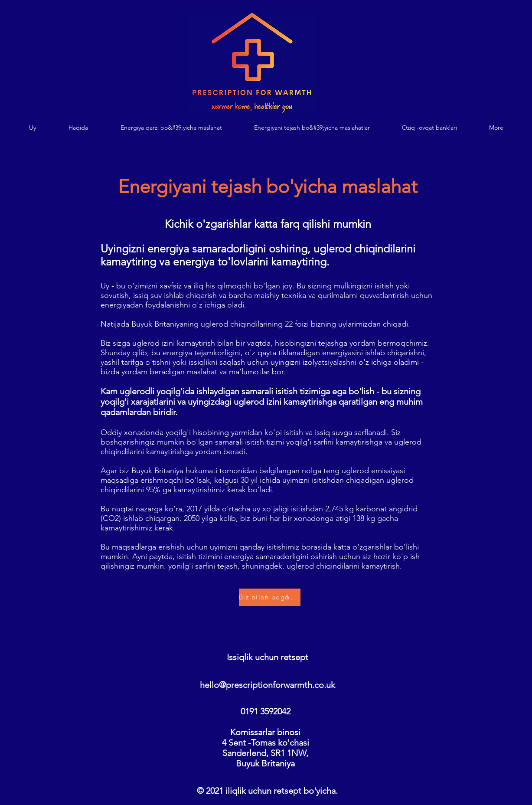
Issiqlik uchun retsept (268, 657)
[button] (171, 128)
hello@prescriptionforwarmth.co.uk (268, 685)
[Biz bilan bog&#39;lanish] (270, 597)
